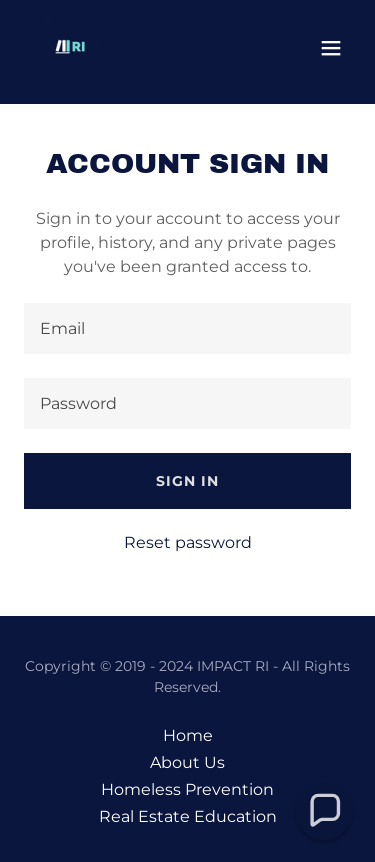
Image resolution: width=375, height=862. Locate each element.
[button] (331, 48)
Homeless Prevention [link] (187, 789)
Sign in (187, 481)
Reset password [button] (188, 542)
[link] (72, 48)
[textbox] (187, 328)
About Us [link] (187, 762)
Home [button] (188, 735)
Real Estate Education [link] (188, 816)
